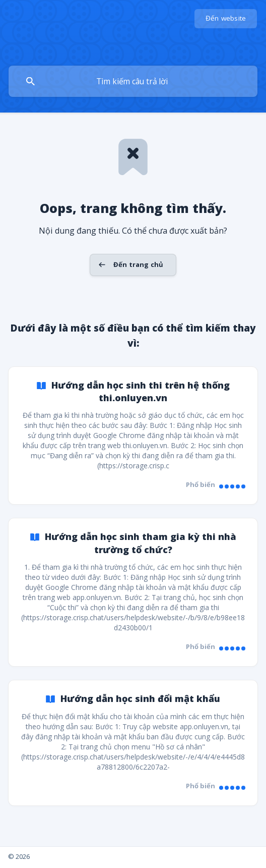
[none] (226, 19)
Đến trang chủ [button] (138, 264)
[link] (133, 436)
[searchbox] (133, 81)
